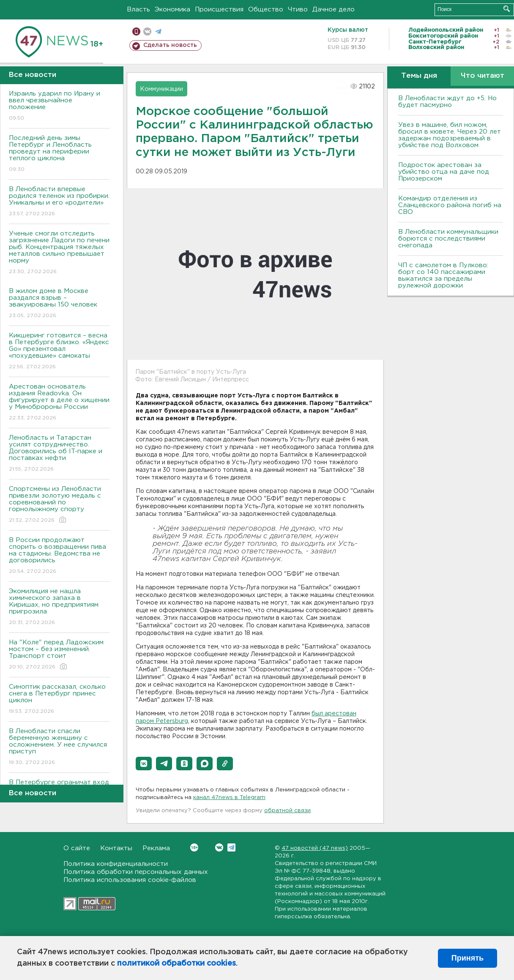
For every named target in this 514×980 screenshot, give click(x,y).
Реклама (156, 848)
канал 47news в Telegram (229, 798)
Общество (266, 10)
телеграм (158, 31)
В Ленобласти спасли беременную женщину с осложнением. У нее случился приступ (59, 747)
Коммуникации (161, 89)
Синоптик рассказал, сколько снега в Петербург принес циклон (59, 699)
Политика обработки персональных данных (136, 872)
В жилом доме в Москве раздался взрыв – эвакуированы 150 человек (59, 304)
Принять (468, 958)
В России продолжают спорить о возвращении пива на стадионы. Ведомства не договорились (59, 556)
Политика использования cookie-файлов (130, 880)
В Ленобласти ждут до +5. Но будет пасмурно (447, 102)
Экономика (172, 10)
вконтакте (147, 31)
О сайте (77, 848)
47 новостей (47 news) (315, 848)
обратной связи (287, 811)
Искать (507, 9)
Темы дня (419, 76)
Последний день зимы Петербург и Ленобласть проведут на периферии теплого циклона (59, 154)
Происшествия (219, 10)
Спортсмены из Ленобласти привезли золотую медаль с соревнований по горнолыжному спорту (59, 505)
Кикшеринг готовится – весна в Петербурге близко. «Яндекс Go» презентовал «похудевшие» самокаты (59, 352)
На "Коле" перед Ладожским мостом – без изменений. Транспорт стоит (59, 655)
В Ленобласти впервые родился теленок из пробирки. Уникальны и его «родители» (59, 202)
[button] (144, 764)
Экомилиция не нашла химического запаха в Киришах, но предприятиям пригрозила (59, 607)
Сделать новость (170, 45)
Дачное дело (334, 10)
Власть (138, 10)
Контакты (116, 848)
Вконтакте (194, 847)
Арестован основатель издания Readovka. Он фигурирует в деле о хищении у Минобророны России (59, 403)
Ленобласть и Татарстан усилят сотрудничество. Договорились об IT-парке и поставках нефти (59, 454)
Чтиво (298, 10)
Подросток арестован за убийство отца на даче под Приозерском (444, 172)
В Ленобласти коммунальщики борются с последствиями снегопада (448, 239)
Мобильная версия (136, 31)
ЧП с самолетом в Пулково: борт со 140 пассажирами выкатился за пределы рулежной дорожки (443, 275)
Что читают (483, 76)
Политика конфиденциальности (116, 864)
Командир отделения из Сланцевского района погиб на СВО (450, 205)
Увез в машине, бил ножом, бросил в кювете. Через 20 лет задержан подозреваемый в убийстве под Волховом (450, 135)
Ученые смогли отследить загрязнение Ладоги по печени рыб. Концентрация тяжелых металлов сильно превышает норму (59, 253)
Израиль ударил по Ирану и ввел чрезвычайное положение (59, 106)
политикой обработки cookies (176, 964)
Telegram (231, 847)
